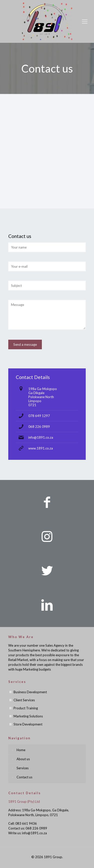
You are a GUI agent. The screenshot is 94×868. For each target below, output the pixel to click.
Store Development (28, 724)
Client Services (24, 700)
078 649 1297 (39, 416)
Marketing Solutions (28, 716)
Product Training (26, 708)
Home (21, 750)
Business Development (30, 692)
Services (23, 768)
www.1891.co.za (41, 448)
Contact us (24, 777)
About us (23, 759)
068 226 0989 (39, 427)
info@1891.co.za (41, 437)
